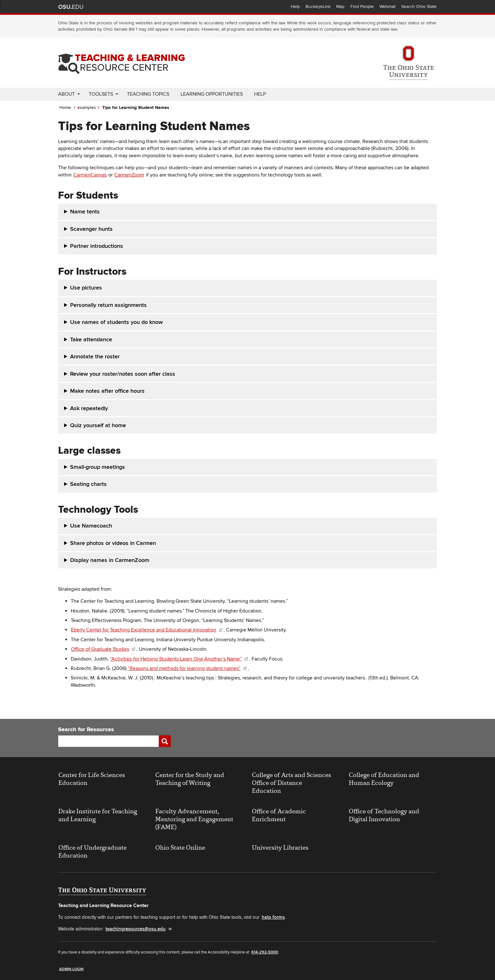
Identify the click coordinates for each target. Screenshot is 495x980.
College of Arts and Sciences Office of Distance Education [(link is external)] (292, 783)
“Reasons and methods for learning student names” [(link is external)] (188, 668)
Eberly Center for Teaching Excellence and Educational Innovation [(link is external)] (147, 630)
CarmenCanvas (90, 175)
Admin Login (71, 969)
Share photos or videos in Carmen (113, 543)
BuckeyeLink (318, 7)
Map (340, 7)
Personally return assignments (108, 305)
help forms (273, 917)
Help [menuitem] (260, 94)
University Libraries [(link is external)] (280, 848)
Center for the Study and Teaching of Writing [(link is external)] (190, 779)
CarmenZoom (129, 175)
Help (295, 7)
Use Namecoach (92, 526)
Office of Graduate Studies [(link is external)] (104, 649)
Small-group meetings (98, 467)
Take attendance (91, 340)
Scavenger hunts (91, 229)
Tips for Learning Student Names (136, 108)
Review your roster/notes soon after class (123, 374)
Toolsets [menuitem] (101, 94)
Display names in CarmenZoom (110, 560)
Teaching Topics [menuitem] (148, 94)
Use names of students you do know (116, 322)
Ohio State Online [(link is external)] (180, 848)
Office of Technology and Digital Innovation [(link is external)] (384, 815)
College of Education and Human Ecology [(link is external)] (384, 779)
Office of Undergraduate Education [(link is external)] (92, 852)
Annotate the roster (95, 357)
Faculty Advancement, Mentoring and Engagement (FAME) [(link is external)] (194, 819)
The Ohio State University (71, 7)
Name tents (85, 212)
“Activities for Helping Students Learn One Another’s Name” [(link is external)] (179, 659)
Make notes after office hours (107, 391)
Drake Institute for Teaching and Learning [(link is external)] (98, 815)
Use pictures (86, 288)
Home (65, 108)
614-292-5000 (265, 952)
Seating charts (88, 484)
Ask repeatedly (89, 408)
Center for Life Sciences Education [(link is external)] (92, 779)
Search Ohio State (419, 7)
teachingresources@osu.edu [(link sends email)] (139, 929)
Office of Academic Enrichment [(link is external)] (279, 815)
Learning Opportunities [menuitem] (212, 94)
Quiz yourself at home (98, 425)
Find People (362, 7)
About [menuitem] (66, 94)
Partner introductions (97, 246)
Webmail (388, 7)
